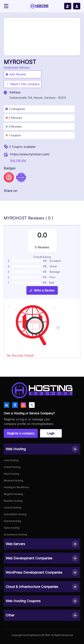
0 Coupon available (22, 147)
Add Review (16, 74)
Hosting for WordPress (16, 487)
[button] (42, 449)
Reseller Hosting (13, 501)
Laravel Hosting (12, 508)
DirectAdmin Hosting (15, 514)
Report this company (23, 84)
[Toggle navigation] (6, 6)
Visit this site (18, 160)
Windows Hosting (13, 481)
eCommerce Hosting (15, 535)
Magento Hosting (13, 494)
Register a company (21, 433)
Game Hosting (12, 528)
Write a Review (42, 290)
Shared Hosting (12, 521)
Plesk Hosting (11, 474)
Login (51, 433)
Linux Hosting (11, 460)
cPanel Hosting (12, 467)
